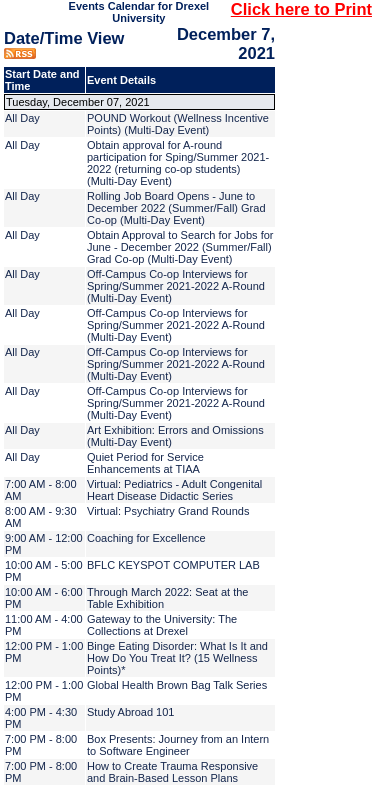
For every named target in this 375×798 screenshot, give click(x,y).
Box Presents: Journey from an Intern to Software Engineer (178, 745)
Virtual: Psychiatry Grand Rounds (168, 511)
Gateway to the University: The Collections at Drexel (162, 625)
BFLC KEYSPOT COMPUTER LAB (173, 565)
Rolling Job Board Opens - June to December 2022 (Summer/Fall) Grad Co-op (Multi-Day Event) (176, 208)
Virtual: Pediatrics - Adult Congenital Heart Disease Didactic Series (174, 490)
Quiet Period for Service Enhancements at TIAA (145, 463)
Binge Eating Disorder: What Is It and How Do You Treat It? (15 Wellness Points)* (177, 658)
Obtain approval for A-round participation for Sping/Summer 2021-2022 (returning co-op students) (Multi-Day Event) (178, 163)
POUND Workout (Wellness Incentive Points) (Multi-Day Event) (178, 124)
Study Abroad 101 (130, 712)
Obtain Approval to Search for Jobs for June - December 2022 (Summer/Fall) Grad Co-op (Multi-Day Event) (180, 247)
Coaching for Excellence (146, 538)
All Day (22, 118)
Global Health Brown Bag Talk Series (177, 685)
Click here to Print (301, 9)
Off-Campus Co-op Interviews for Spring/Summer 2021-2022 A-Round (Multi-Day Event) (176, 286)
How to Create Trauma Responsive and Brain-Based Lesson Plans (172, 772)
